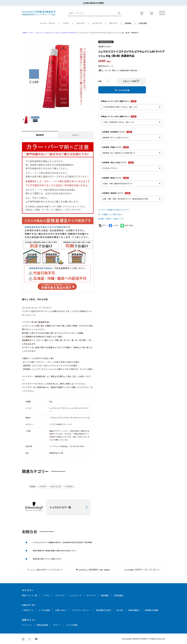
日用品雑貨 (143, 23)
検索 (119, 13)
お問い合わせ (61, 610)
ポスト (103, 225)
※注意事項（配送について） (112, 178)
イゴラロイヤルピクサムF (69, 33)
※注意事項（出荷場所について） (113, 132)
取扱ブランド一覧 (30, 595)
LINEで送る (127, 225)
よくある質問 (44, 610)
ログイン (57, 625)
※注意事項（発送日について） (112, 193)
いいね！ (114, 225)
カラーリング (56, 486)
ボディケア (113, 23)
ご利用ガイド (28, 610)
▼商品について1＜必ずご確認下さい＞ (115, 101)
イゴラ (57, 33)
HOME (25, 33)
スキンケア (81, 23)
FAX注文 (120, 610)
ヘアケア (66, 23)
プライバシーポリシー (81, 610)
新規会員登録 (42, 625)
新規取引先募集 (152, 610)
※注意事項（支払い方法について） (114, 162)
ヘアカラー (69, 486)
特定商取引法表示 (104, 610)
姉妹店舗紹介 (134, 610)
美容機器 (128, 23)
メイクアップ (97, 23)
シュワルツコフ (48, 33)
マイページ (27, 625)
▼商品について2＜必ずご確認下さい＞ (115, 116)
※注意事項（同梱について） (112, 147)
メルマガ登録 (72, 625)
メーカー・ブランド (48, 23)
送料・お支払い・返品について (112, 219)
